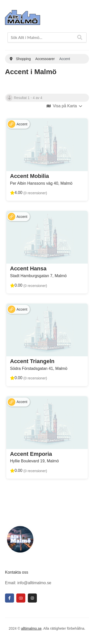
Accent (22, 124)
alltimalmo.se (31, 628)
